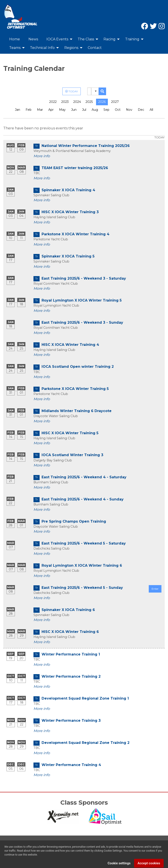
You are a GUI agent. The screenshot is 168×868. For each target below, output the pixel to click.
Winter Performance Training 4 (71, 765)
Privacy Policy (37, 849)
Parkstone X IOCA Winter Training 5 (75, 389)
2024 (77, 102)
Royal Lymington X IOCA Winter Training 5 (82, 300)
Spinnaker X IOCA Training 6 (68, 610)
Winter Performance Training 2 (71, 676)
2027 (115, 102)
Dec (141, 110)
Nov (129, 110)
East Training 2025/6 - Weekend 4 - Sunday (83, 499)
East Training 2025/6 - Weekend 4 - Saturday (84, 477)
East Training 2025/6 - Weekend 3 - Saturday (84, 278)
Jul (84, 110)
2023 (65, 102)
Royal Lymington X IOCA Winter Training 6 (82, 565)
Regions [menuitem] (71, 48)
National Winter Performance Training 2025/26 (86, 146)
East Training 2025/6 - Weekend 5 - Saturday (84, 543)
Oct (118, 110)
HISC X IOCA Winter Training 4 (70, 345)
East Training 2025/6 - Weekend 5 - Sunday (82, 588)
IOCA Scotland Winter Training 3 (72, 455)
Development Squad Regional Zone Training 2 (86, 743)
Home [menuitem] (15, 39)
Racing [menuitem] (109, 39)
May (62, 110)
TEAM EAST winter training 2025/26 (75, 168)
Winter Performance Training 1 (71, 654)
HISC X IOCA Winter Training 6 (70, 632)
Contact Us (13, 849)
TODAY (72, 91)
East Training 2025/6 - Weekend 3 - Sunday (82, 322)
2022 (53, 102)
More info (42, 156)
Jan (17, 110)
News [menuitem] (33, 39)
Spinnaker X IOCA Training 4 (68, 190)
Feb (29, 110)
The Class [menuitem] (86, 39)
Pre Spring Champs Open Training (74, 521)
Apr (51, 110)
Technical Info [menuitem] (42, 48)
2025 (89, 102)
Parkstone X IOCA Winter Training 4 (75, 234)
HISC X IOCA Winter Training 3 (70, 212)
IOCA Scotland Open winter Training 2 (78, 367)
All (151, 110)
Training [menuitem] (132, 39)
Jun (74, 110)
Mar (40, 110)
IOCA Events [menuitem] (57, 39)
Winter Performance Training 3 (71, 721)
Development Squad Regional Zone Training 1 (85, 698)
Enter (155, 589)
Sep (106, 110)
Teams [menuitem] (15, 48)
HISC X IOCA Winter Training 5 (70, 433)
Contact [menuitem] (95, 48)
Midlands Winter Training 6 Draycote (77, 411)
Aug (95, 110)
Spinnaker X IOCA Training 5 (68, 256)
